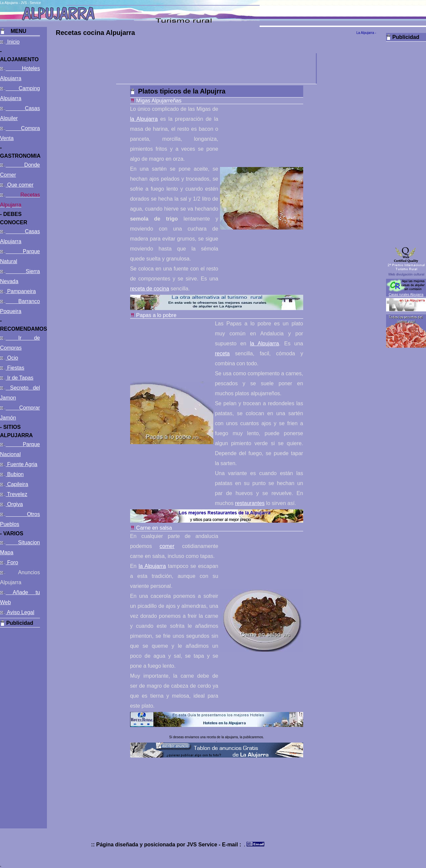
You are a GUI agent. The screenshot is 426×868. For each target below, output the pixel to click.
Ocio (12, 358)
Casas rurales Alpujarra (406, 295)
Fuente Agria (21, 464)
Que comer (20, 185)
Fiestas (15, 368)
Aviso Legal (20, 612)
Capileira (17, 484)
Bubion (15, 474)
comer (167, 546)
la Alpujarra (144, 119)
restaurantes (250, 503)
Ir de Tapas (19, 378)
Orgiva (14, 504)
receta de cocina (150, 289)
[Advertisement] (20, 727)
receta (222, 353)
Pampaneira (21, 291)
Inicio (13, 42)
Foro (12, 562)
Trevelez (16, 494)
